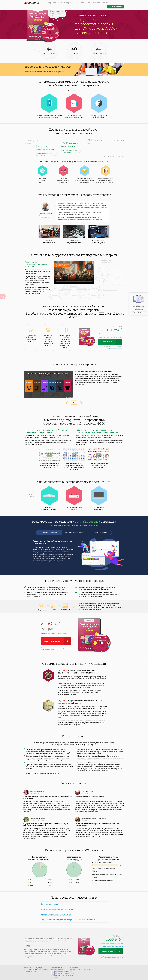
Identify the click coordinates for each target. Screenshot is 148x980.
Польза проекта (93, 3)
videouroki (31, 3)
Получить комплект (116, 7)
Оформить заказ (107, 342)
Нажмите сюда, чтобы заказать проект (54, 634)
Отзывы (105, 3)
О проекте (52, 3)
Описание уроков (66, 3)
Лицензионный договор (31, 972)
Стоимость (80, 3)
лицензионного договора (115, 348)
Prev (67, 403)
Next (82, 403)
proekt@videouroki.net (57, 970)
